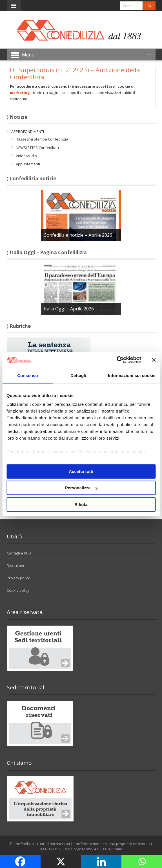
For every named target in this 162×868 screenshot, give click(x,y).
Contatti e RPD (19, 553)
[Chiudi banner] (154, 360)
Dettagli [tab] (78, 375)
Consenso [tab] (27, 375)
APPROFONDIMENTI (28, 131)
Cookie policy (18, 590)
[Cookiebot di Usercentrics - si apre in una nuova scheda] (116, 360)
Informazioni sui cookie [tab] (132, 375)
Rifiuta (81, 504)
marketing (20, 93)
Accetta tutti (81, 471)
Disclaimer (16, 565)
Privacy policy (18, 578)
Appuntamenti (28, 164)
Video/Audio (26, 156)
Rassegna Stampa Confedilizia (42, 139)
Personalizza (81, 488)
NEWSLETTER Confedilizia (37, 148)
